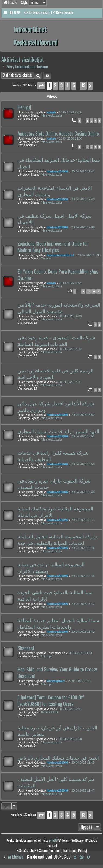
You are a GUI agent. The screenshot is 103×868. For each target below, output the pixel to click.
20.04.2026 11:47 (83, 790)
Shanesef (26, 648)
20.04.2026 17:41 (83, 171)
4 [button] (67, 86)
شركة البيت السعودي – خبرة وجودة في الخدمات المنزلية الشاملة (56, 341)
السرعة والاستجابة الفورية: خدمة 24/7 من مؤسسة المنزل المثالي (59, 308)
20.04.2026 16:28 (71, 283)
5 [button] (74, 86)
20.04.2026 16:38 (89, 255)
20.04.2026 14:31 (70, 382)
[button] (41, 86)
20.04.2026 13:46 (83, 548)
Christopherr (56, 681)
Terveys (46, 258)
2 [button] (55, 86)
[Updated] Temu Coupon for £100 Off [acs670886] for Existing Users (51, 701)
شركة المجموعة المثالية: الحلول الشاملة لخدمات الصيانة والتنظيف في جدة (57, 540)
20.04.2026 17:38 (83, 227)
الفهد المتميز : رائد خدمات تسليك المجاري (58, 431)
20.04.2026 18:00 (71, 139)
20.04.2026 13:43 (83, 604)
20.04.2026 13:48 (83, 492)
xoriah (51, 112)
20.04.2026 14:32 (70, 349)
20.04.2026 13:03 (80, 653)
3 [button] (61, 86)
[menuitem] (15, 12)
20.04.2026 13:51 (83, 436)
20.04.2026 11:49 (83, 763)
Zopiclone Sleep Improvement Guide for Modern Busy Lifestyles (53, 247)
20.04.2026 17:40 (83, 199)
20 (94, 291)
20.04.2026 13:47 (83, 520)
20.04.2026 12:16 (80, 681)
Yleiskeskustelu (51, 115)
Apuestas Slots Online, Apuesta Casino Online (58, 134)
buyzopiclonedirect (60, 255)
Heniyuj (24, 107)
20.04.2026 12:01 (70, 709)
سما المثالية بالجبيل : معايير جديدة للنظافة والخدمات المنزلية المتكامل (58, 623)
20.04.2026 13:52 (83, 415)
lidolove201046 (57, 171)
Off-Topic (47, 656)
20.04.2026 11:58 (70, 739)
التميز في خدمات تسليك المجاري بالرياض (58, 758)
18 (83, 291)
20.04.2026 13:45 (83, 576)
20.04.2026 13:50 (83, 464)
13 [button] (83, 86)
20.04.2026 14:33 (70, 316)
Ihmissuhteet (50, 712)
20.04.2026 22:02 (71, 112)
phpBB (53, 840)
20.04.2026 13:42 (83, 632)
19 (88, 291)
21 (99, 291)
